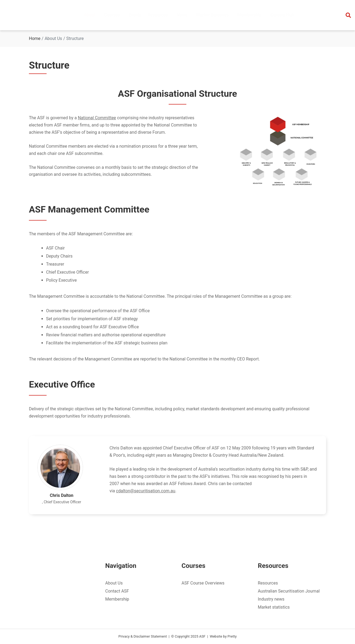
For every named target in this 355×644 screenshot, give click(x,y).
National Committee (97, 118)
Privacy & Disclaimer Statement (143, 636)
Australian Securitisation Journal (289, 591)
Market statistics (274, 607)
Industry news (271, 599)
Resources (268, 583)
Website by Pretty (223, 636)
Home (35, 38)
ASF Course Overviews (203, 583)
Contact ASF (117, 591)
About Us (114, 583)
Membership (117, 599)
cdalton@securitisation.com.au (146, 491)
